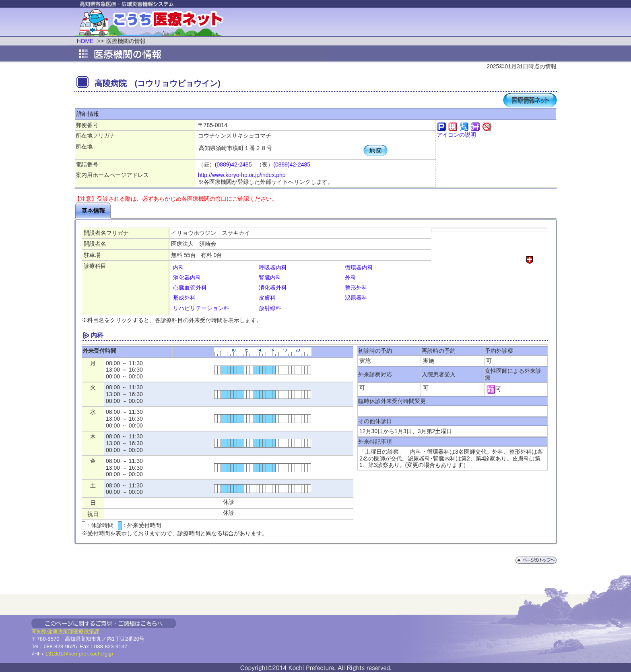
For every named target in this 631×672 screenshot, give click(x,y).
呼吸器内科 (273, 267)
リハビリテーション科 (201, 308)
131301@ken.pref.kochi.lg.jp (79, 654)
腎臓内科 (270, 277)
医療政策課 (86, 632)
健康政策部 (60, 632)
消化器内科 (187, 277)
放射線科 (270, 308)
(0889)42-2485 (233, 164)
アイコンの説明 (456, 135)
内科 (179, 267)
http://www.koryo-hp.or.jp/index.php (242, 175)
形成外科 (184, 298)
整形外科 (356, 288)
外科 (351, 277)
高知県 (39, 632)
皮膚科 (267, 298)
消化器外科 (273, 288)
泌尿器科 (356, 298)
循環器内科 (359, 267)
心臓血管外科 (190, 288)
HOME (85, 41)
